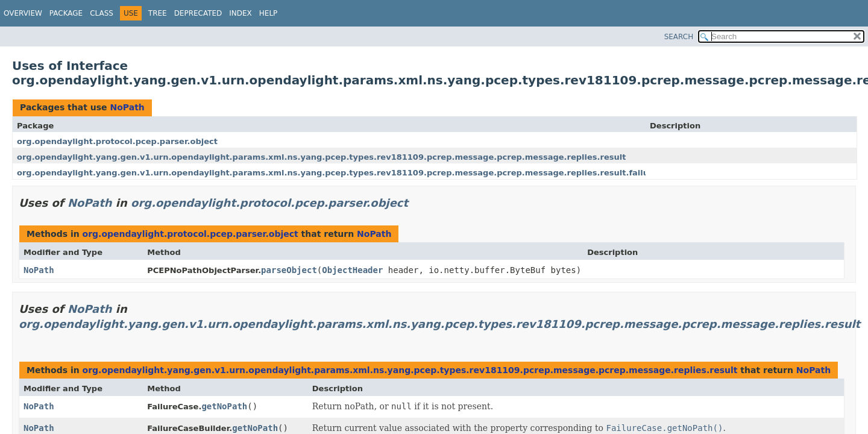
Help (269, 13)
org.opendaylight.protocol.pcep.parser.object (117, 141)
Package (66, 13)
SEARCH (679, 37)
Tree (158, 13)
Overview (23, 13)
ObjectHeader (352, 270)
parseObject (289, 270)
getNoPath (224, 406)
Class (102, 13)
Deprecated (198, 13)
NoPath (127, 107)
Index (241, 13)
